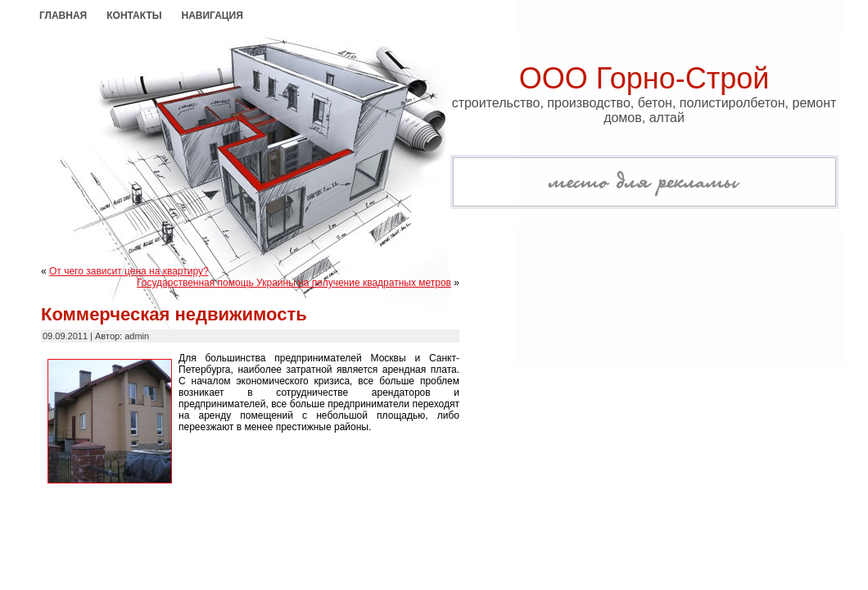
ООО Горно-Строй (644, 78)
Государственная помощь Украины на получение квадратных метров (294, 283)
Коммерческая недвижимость (174, 314)
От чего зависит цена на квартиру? (129, 271)
